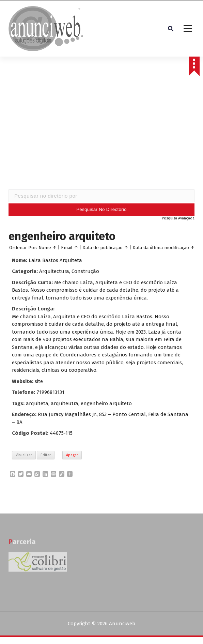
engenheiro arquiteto (106, 403)
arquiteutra (65, 403)
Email (67, 248)
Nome (45, 248)
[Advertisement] (102, 135)
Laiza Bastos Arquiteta (55, 260)
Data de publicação (103, 248)
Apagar (72, 455)
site (39, 381)
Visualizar (24, 455)
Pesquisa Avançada (178, 218)
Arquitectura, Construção (69, 271)
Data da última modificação (161, 248)
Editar (46, 455)
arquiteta (37, 403)
